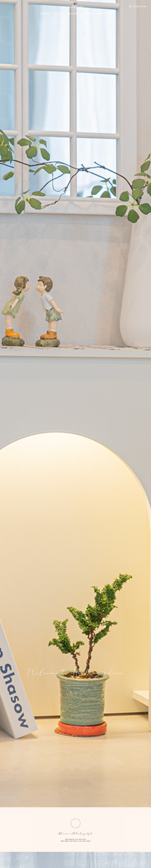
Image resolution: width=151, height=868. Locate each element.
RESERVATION (104, 14)
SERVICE (87, 14)
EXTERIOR (45, 14)
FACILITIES (73, 14)
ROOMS (59, 14)
